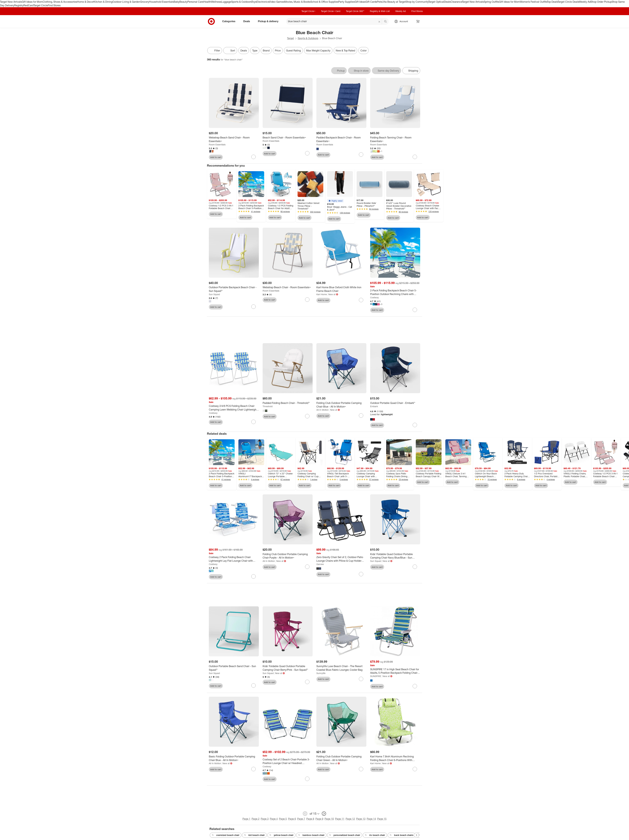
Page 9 (319, 819)
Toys (254, 2)
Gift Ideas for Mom (32, 2)
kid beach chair (254, 835)
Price (278, 51)
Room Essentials (217, 145)
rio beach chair (375, 835)
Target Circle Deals (568, 2)
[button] (335, 201)
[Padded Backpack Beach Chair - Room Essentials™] (341, 139)
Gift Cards (371, 2)
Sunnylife (321, 673)
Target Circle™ (308, 11)
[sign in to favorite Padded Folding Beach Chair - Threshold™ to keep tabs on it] (307, 416)
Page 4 (274, 819)
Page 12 (350, 819)
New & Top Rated (345, 51)
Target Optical (436, 2)
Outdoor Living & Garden (126, 2)
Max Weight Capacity (318, 51)
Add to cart (216, 157)
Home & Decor (85, 2)
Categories (230, 21)
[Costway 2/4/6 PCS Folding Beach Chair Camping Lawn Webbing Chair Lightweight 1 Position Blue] (234, 408)
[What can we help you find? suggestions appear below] (337, 21)
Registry (19, 5)
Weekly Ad (585, 2)
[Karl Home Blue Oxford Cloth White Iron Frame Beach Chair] (341, 289)
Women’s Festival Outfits (533, 2)
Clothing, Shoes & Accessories (60, 2)
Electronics (263, 2)
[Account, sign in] (402, 21)
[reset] (379, 22)
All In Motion (323, 410)
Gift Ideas (360, 2)
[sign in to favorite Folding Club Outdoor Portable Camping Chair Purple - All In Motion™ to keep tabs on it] (307, 567)
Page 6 (292, 819)
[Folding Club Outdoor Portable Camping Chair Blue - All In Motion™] (341, 405)
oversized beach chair (226, 835)
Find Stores (54, 5)
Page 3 (265, 819)
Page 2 (256, 819)
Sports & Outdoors (241, 2)
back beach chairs (402, 835)
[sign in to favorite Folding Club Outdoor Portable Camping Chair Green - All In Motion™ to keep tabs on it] (361, 769)
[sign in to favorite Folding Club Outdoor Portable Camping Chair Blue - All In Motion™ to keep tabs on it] (361, 416)
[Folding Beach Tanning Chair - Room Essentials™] (395, 139)
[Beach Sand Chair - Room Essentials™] (288, 138)
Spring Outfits (491, 2)
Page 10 (329, 819)
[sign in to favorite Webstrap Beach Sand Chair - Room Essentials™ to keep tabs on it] (253, 157)
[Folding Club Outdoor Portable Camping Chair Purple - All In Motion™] (288, 556)
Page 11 (340, 819)
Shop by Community (417, 2)
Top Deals (552, 2)
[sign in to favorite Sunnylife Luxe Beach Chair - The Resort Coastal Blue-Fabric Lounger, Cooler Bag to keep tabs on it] (361, 679)
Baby (177, 2)
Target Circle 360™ (355, 11)
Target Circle (41, 5)
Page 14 (371, 819)
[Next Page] (416, 835)
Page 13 (361, 819)
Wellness (216, 2)
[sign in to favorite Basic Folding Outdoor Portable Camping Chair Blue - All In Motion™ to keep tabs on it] (253, 769)
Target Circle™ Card (331, 11)
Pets (379, 2)
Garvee (320, 564)
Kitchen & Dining (103, 2)
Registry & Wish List (380, 11)
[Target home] (211, 21)
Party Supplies (346, 2)
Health (207, 2)
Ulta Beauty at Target (394, 2)
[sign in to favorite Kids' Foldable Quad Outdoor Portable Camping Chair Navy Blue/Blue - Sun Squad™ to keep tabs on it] (415, 567)
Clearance (456, 2)
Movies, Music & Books (297, 2)
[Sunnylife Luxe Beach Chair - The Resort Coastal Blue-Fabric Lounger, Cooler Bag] (341, 668)
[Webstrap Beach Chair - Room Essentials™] (288, 287)
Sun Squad (214, 294)
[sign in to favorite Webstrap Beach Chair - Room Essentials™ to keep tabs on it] (307, 300)
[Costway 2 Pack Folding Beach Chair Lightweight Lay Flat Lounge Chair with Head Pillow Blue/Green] (234, 559)
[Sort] (230, 51)
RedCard (28, 5)
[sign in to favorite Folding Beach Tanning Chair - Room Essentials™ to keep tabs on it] (415, 157)
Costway (374, 297)
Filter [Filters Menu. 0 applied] (215, 51)
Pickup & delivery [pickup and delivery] (269, 21)
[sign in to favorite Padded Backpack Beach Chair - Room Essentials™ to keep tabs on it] (361, 155)
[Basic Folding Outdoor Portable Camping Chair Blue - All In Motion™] (234, 758)
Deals (447, 2)
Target (290, 38)
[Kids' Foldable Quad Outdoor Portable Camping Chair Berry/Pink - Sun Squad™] (288, 668)
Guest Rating (293, 51)
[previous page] (305, 814)
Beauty (183, 2)
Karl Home (322, 294)
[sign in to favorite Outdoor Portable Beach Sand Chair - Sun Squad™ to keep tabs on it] (253, 685)
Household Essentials (161, 2)
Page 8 (310, 819)
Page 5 (283, 819)
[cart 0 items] (418, 21)
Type (255, 51)
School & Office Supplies (324, 2)
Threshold (268, 406)
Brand (266, 51)
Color (363, 51)
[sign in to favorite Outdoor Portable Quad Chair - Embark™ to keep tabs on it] (415, 425)
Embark (374, 406)
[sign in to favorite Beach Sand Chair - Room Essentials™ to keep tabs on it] (307, 153)
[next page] (324, 814)
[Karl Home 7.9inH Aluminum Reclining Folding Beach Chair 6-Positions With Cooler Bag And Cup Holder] (395, 758)
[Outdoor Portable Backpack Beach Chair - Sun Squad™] (234, 289)
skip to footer (3, 3)
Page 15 (382, 819)
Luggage (226, 2)
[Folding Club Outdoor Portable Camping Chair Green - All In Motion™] (341, 758)
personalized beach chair (345, 835)
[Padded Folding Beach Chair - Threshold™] (288, 403)
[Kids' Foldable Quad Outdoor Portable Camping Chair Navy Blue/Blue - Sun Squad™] (395, 556)
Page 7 (301, 819)
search (386, 22)
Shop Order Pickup (601, 2)
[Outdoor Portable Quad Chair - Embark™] (395, 403)
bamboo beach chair (311, 835)
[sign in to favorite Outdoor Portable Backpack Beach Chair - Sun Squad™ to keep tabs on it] (253, 307)
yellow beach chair (281, 835)
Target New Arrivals (11, 2)
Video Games (277, 2)
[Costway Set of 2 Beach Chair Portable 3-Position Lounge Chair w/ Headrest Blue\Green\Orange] (288, 761)
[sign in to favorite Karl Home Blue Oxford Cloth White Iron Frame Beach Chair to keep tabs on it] (361, 300)
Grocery (145, 2)
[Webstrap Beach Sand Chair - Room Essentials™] (234, 139)
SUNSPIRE (376, 676)
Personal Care (195, 2)
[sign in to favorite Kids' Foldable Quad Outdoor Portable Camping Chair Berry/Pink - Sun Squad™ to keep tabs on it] (307, 682)
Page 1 (246, 819)
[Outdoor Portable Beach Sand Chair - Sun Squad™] (234, 668)
